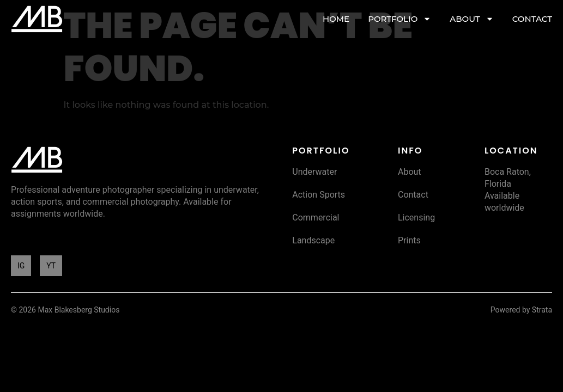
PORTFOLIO (399, 19)
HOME (336, 19)
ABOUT (471, 19)
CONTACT (532, 19)
